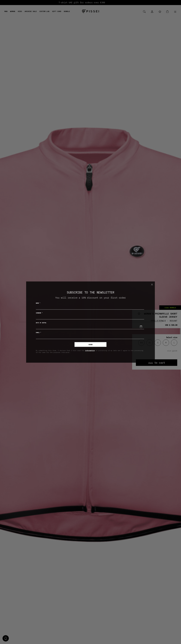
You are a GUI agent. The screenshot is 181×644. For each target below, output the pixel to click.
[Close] (152, 285)
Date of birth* (41, 323)
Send (90, 344)
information (90, 350)
